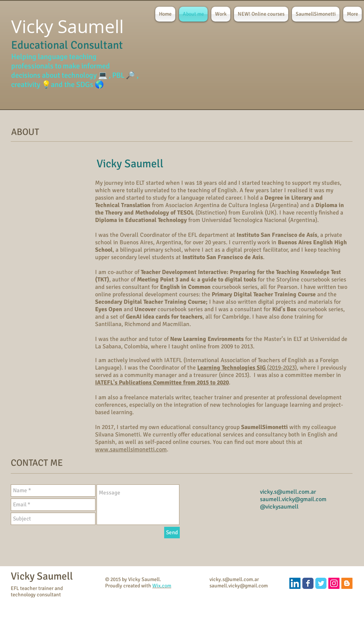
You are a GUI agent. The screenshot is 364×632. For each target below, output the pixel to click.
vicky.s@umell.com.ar (288, 492)
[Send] (172, 533)
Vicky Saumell (42, 576)
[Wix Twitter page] (321, 583)
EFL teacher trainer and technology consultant (37, 591)
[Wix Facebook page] (308, 583)
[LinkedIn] (295, 583)
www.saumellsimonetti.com (131, 449)
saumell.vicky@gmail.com (293, 499)
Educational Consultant (67, 45)
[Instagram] (334, 583)
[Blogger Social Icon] (347, 583)
